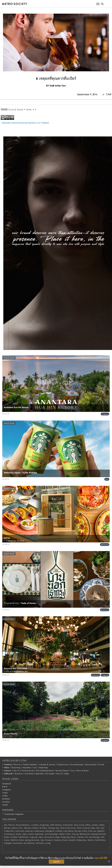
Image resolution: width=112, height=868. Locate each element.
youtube (6, 802)
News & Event (82, 771)
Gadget (8, 843)
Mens (25, 834)
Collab (14, 837)
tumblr (5, 805)
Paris (85, 831)
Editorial (9, 774)
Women (43, 828)
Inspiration (27, 768)
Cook (81, 825)
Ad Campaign (51, 834)
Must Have (29, 774)
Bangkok (50, 831)
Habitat (101, 831)
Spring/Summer (98, 834)
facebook (7, 784)
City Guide (50, 774)
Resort (15, 828)
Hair (98, 828)
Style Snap (43, 768)
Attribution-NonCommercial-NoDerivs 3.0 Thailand (25, 123)
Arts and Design (92, 837)
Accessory (49, 837)
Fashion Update (30, 764)
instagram (7, 790)
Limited (58, 831)
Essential (39, 774)
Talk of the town (68, 828)
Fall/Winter (23, 837)
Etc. (21, 828)
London (35, 825)
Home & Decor (62, 771)
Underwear (39, 831)
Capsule (33, 837)
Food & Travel (16, 109)
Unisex (95, 825)
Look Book (68, 831)
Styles (7, 837)
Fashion (8, 764)
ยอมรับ (56, 862)
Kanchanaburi (23, 825)
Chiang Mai (54, 828)
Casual (75, 834)
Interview (20, 831)
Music (18, 834)
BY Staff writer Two (56, 86)
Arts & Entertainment (45, 771)
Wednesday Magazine (14, 814)
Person (11, 825)
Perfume (40, 843)
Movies (78, 831)
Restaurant (105, 545)
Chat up (92, 831)
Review (7, 828)
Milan (102, 825)
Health (72, 840)
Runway (17, 764)
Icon (35, 768)
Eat (5, 825)
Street (35, 828)
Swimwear (68, 825)
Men (41, 837)
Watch (91, 840)
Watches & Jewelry (47, 764)
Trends (80, 837)
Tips (42, 840)
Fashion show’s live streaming (70, 764)
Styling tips (81, 840)
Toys (73, 771)
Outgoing (105, 414)
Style (7, 768)
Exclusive (18, 774)
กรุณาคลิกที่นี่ (100, 858)
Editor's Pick (65, 834)
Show (31, 834)
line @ (5, 787)
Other (88, 825)
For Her (101, 764)
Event (65, 840)
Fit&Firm (14, 840)
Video (67, 774)
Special (29, 831)
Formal (86, 828)
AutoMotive (29, 843)
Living (48, 843)
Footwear (17, 843)
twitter (5, 796)
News (73, 837)
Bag (57, 837)
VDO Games (56, 825)
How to (17, 771)
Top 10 (59, 774)
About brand (90, 764)
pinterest (6, 799)
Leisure (8, 771)
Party (79, 828)
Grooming (16, 768)
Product (49, 840)
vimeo (5, 793)
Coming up (9, 834)
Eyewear (39, 834)
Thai (76, 825)
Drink (29, 109)
